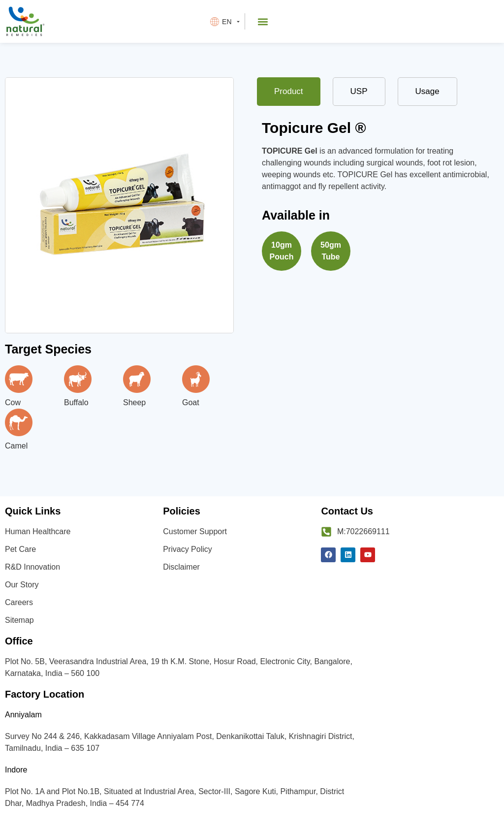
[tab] (289, 92)
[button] (263, 21)
